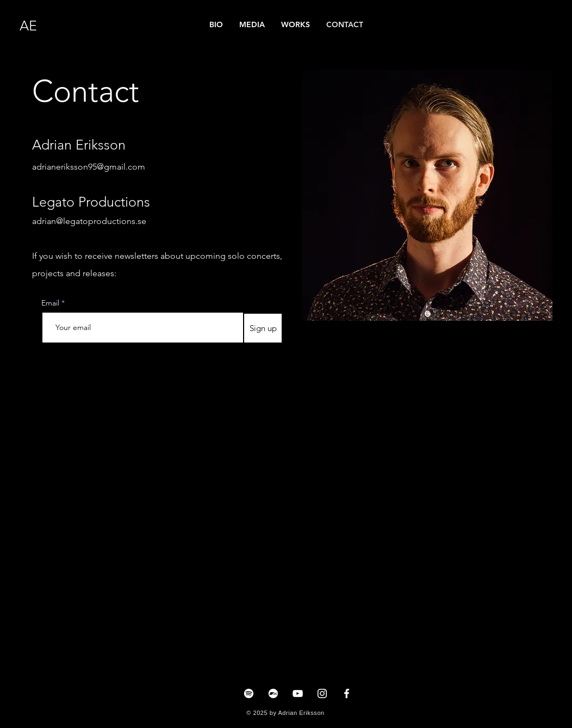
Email (51, 303)
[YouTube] (298, 693)
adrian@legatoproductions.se (89, 221)
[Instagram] (322, 693)
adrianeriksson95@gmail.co (85, 167)
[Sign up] (263, 328)
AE (28, 26)
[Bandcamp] (273, 693)
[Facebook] (347, 693)
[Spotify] (249, 693)
